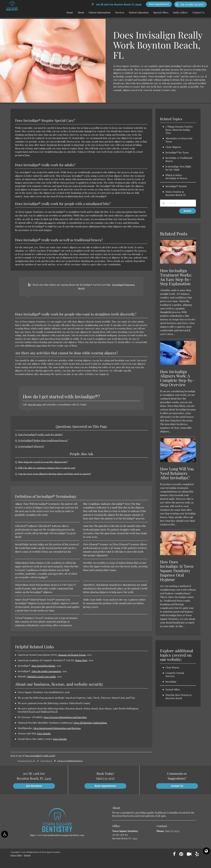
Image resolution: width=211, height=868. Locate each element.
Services (120, 12)
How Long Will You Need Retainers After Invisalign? (177, 473)
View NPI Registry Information (90, 723)
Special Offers (161, 12)
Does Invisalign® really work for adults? (40, 434)
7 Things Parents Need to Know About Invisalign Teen (179, 130)
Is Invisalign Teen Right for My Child (178, 168)
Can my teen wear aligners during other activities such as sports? (55, 474)
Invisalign (171, 682)
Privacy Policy (16, 855)
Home (70, 12)
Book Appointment (159, 4)
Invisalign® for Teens (177, 152)
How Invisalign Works (43, 666)
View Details (44, 733)
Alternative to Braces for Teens (179, 140)
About (81, 12)
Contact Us (198, 12)
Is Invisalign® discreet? (31, 446)
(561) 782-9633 (46, 223)
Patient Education (139, 12)
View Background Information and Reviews (57, 728)
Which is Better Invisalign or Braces (176, 177)
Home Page (81, 660)
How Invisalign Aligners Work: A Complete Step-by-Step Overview (177, 378)
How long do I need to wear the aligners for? (43, 462)
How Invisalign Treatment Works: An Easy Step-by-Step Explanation (176, 277)
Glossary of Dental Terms (72, 655)
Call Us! (189, 4)
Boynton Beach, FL (27, 761)
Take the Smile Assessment (46, 671)
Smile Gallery (180, 12)
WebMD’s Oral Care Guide (42, 676)
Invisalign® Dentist (176, 186)
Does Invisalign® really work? (40, 756)
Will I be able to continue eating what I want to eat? (47, 468)
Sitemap (27, 855)
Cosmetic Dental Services (175, 674)
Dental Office (173, 689)
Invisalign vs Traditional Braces (179, 159)
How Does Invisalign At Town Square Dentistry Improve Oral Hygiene (177, 571)
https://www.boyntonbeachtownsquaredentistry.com (57, 835)
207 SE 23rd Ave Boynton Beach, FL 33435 (117, 5)
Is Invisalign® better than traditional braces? (43, 440)
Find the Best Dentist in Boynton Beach (179, 696)
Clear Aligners (173, 147)
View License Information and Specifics (65, 717)
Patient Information (100, 12)
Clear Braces (46, 761)
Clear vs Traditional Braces (70, 761)
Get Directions (34, 786)
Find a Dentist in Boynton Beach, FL (176, 193)
